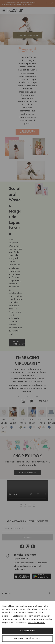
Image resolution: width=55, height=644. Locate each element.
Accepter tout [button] (28, 631)
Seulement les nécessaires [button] (27, 639)
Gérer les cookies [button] (36, 622)
